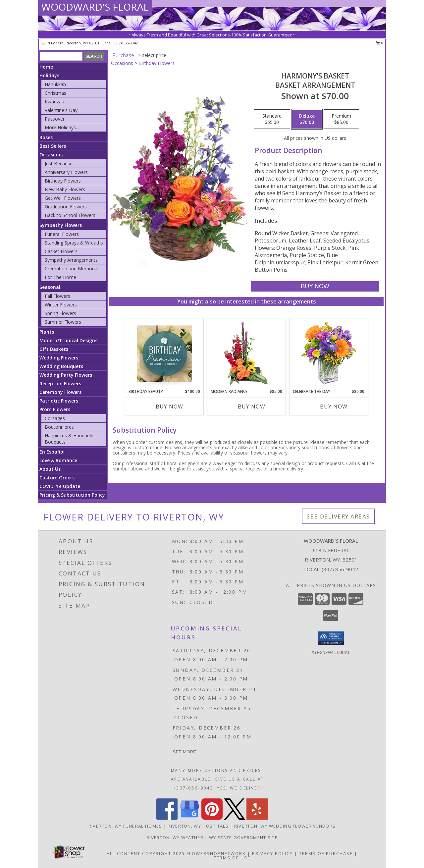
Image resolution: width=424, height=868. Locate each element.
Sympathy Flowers (61, 225)
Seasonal (50, 287)
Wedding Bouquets (61, 366)
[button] (331, 638)
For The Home (60, 277)
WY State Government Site (243, 838)
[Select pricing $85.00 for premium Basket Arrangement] (341, 119)
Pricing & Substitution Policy (72, 495)
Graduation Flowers (66, 207)
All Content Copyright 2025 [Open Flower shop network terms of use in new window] (146, 853)
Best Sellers (53, 146)
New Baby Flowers (65, 189)
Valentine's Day (61, 110)
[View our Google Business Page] (189, 818)
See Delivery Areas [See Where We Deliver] (338, 516)
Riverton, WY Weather (175, 838)
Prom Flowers (55, 409)
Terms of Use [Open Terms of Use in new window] (232, 858)
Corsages (55, 418)
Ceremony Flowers (60, 392)
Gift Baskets (54, 349)
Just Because (59, 163)
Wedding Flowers (59, 358)
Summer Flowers (63, 322)
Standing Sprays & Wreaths (74, 243)
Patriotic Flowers (59, 401)
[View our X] (235, 818)
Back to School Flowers (70, 215)
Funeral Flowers (62, 234)
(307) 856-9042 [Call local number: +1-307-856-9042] (126, 43)
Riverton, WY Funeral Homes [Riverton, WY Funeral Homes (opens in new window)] (125, 826)
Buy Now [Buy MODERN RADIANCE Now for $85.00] (252, 407)
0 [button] (379, 43)
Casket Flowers (61, 251)
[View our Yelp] (257, 818)
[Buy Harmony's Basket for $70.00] (315, 286)
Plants (47, 332)
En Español (52, 452)
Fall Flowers (57, 296)
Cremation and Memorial (72, 269)
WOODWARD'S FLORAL (95, 7)
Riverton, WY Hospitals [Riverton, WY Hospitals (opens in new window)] (198, 826)
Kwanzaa (54, 102)
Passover (55, 119)
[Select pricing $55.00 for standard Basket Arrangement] (272, 119)
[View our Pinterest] (212, 818)
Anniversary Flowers (66, 172)
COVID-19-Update (60, 486)
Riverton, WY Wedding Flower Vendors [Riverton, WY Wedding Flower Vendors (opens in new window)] (285, 826)
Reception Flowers (60, 383)
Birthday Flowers (63, 181)
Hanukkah (55, 84)
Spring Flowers (60, 313)
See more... (186, 752)
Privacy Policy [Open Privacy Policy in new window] (272, 853)
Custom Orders (57, 478)
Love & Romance (58, 460)
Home (46, 67)
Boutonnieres (59, 427)
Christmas (55, 93)
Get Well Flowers (63, 198)
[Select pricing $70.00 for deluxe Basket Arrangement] (307, 119)
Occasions (51, 155)
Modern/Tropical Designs (68, 340)
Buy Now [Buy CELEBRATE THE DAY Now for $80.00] (334, 407)
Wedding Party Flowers (66, 375)
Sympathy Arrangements (71, 260)
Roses (46, 137)
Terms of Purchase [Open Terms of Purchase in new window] (326, 853)
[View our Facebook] (167, 818)
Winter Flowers (61, 305)
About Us (50, 469)
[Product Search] (61, 56)
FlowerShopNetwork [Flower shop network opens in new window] (216, 853)
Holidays (49, 75)
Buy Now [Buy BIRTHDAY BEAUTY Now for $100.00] (169, 407)
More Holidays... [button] (62, 127)
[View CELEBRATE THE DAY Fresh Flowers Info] (329, 354)
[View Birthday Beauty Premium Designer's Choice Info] (164, 353)
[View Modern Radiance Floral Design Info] (247, 353)
